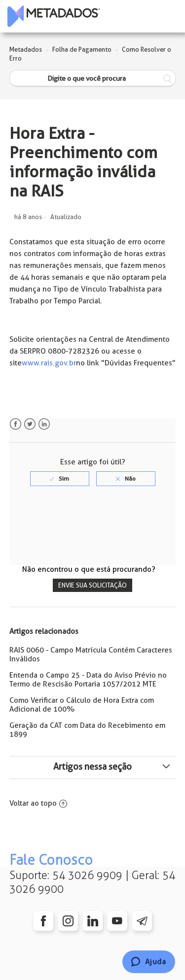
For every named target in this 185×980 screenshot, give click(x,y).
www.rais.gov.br (49, 363)
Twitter (30, 424)
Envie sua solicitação (92, 585)
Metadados (26, 49)
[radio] (60, 479)
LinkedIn (44, 424)
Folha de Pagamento (82, 49)
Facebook (16, 424)
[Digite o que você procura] (93, 79)
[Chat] (149, 962)
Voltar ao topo (38, 803)
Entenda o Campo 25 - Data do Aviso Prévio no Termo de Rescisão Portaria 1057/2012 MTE (88, 680)
